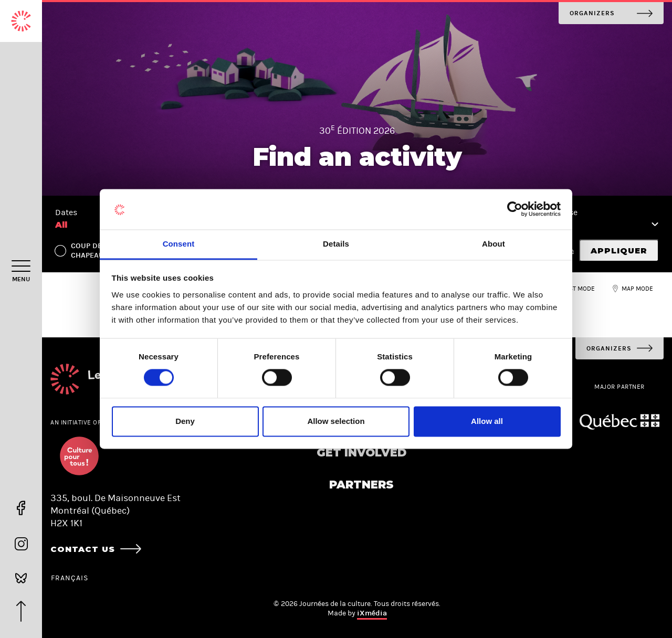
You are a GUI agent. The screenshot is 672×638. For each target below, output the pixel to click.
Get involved (361, 453)
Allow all (487, 421)
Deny (185, 421)
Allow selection (336, 421)
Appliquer (619, 251)
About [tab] (493, 244)
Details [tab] (336, 244)
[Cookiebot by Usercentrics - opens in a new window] (515, 209)
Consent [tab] (179, 244)
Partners (361, 485)
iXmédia (372, 613)
